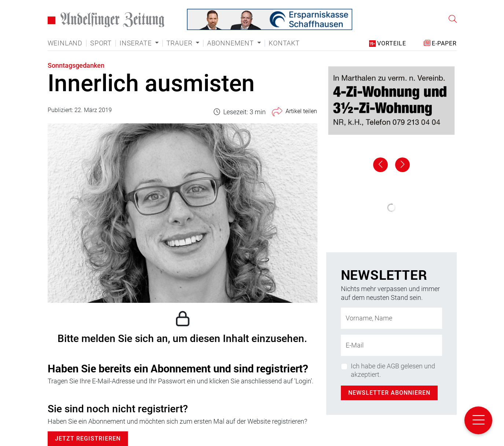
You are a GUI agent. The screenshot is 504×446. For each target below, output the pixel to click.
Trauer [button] (180, 43)
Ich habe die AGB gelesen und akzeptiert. (393, 370)
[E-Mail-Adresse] (391, 345)
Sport (101, 43)
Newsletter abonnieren (389, 393)
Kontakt (284, 43)
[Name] (391, 318)
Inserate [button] (136, 43)
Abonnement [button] (231, 43)
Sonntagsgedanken (76, 65)
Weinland (65, 43)
